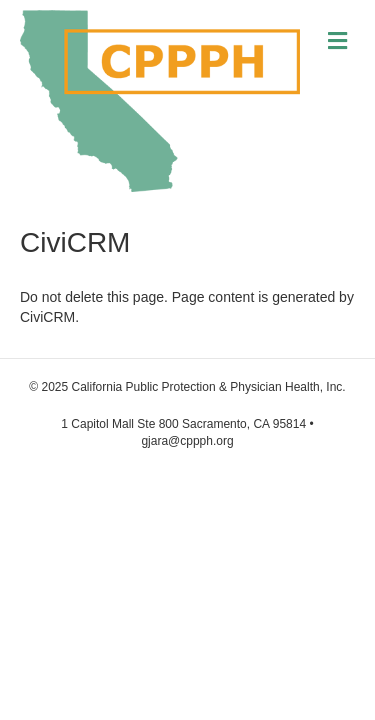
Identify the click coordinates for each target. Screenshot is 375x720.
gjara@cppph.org (187, 441)
